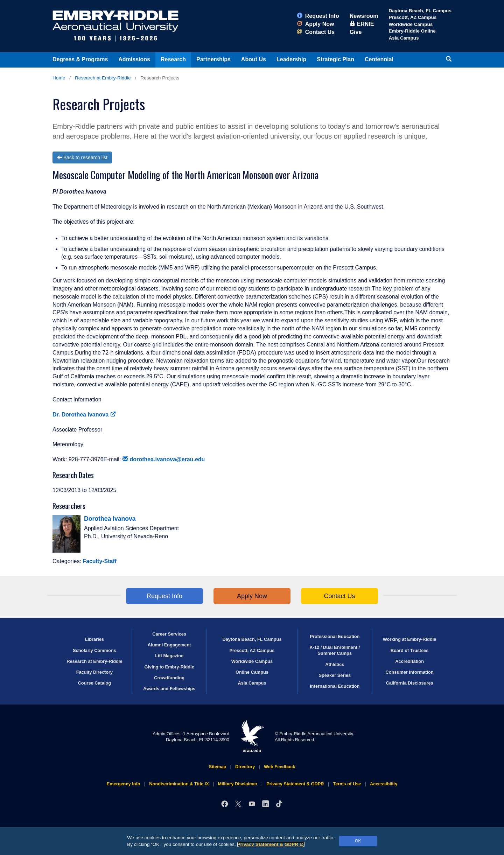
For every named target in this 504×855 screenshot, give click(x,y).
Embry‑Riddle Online (412, 31)
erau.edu (252, 737)
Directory (245, 767)
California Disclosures (410, 683)
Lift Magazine (169, 656)
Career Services (169, 634)
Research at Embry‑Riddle (103, 78)
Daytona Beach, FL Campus (420, 11)
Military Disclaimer (237, 784)
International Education (335, 686)
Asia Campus (404, 38)
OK (358, 841)
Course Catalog (95, 683)
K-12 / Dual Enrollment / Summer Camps (335, 650)
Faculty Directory (95, 672)
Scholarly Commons (94, 650)
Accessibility (384, 784)
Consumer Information (409, 672)
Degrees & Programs (80, 59)
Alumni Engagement (169, 645)
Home (59, 78)
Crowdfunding (169, 678)
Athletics (335, 664)
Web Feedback (279, 767)
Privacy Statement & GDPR (271, 844)
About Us (254, 59)
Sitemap (218, 767)
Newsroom (364, 16)
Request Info (318, 16)
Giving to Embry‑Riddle (169, 667)
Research (173, 59)
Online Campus (252, 672)
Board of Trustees (410, 650)
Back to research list (82, 157)
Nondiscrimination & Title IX (179, 784)
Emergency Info (124, 784)
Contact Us (316, 32)
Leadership (291, 59)
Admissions (134, 59)
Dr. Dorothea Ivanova (84, 415)
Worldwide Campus (411, 24)
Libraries (94, 639)
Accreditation (409, 661)
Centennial (379, 59)
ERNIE (362, 24)
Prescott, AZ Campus (412, 17)
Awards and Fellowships (169, 689)
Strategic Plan (335, 59)
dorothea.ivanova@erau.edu (164, 459)
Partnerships (213, 59)
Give (356, 32)
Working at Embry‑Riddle (410, 639)
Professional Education (335, 636)
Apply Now (316, 24)
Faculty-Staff (100, 561)
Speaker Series (335, 675)
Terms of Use (347, 784)
